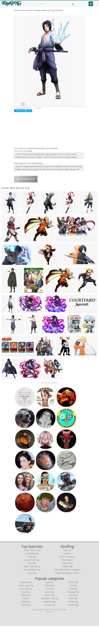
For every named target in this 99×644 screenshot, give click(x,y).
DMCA (29, 111)
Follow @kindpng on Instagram (67, 588)
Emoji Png (73, 613)
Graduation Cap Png (49, 616)
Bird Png (73, 607)
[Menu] (91, 4)
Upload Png (67, 584)
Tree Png (49, 607)
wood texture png (32, 568)
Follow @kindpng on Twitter (67, 591)
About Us (67, 568)
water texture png (32, 584)
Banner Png (73, 623)
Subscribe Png (26, 600)
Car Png (73, 604)
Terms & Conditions (67, 575)
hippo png (32, 591)
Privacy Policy (67, 581)
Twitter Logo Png (26, 604)
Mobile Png (26, 620)
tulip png (32, 575)
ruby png (32, 581)
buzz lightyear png (32, 588)
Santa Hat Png (26, 607)
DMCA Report (67, 578)
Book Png (73, 616)
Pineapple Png (73, 610)
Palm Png (49, 600)
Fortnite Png (49, 623)
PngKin (26, 616)
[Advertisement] (49, 129)
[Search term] (56, 4)
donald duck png (32, 578)
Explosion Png (49, 620)
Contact (67, 572)
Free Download (26, 179)
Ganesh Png (73, 620)
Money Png (73, 600)
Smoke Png (49, 610)
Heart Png (26, 623)
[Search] (73, 4)
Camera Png (49, 604)
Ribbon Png (26, 613)
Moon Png (49, 613)
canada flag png (32, 572)
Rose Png (26, 610)
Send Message (20, 111)
